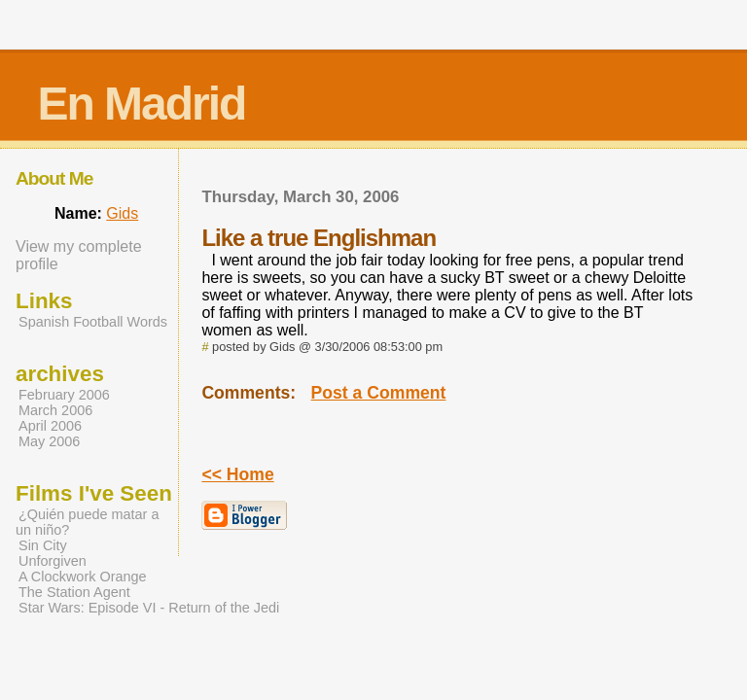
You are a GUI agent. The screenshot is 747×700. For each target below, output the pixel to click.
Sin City (43, 545)
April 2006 (50, 426)
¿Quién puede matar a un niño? (87, 522)
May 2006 (49, 441)
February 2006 (64, 395)
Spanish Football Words (93, 322)
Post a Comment (379, 393)
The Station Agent (74, 592)
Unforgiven (53, 561)
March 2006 (55, 410)
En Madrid (141, 104)
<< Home (237, 474)
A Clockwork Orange (83, 577)
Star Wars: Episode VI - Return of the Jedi (149, 608)
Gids (122, 213)
